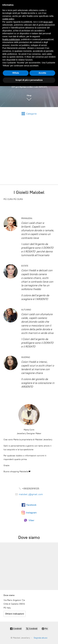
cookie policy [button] (8, 19)
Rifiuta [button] (16, 73)
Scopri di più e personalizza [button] (29, 80)
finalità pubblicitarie (11, 39)
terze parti (48, 22)
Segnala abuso (41, 638)
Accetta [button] (42, 73)
